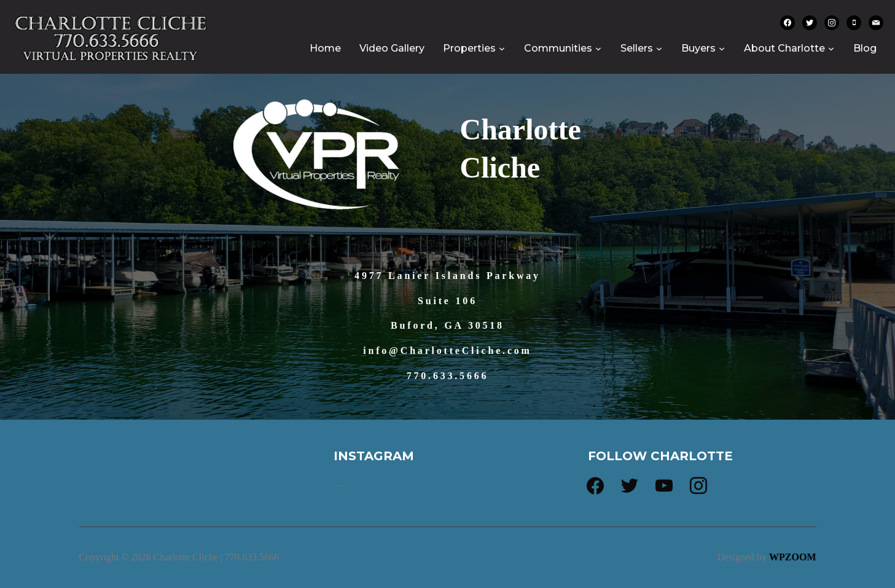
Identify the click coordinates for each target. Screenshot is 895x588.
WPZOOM (792, 557)
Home (325, 48)
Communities (558, 48)
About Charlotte (784, 48)
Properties (469, 48)
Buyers (698, 48)
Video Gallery (392, 48)
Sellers (637, 48)
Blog (865, 48)
